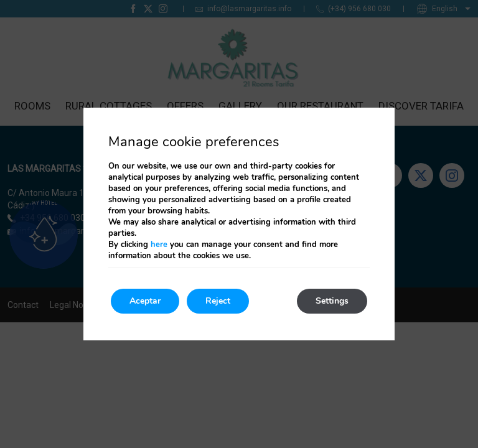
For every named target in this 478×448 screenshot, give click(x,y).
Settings (332, 301)
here (159, 245)
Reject (218, 301)
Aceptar (145, 301)
